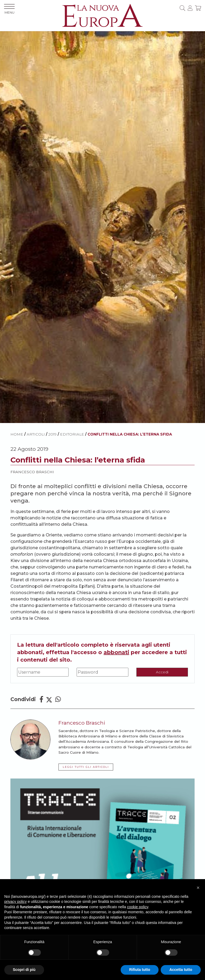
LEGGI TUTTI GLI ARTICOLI (86, 767)
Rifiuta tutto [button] (140, 970)
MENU (9, 9)
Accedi (162, 672)
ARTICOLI (36, 434)
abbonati (116, 652)
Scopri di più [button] (24, 970)
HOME (17, 434)
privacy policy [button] (15, 902)
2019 (52, 434)
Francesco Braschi (32, 472)
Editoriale (72, 434)
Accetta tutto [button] (181, 970)
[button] (198, 888)
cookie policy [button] (138, 907)
